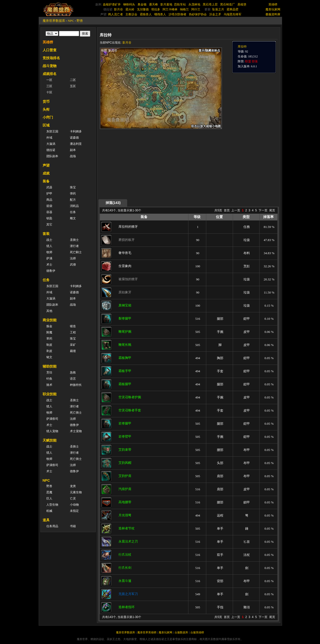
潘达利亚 (76, 144)
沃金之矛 (215, 14)
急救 (73, 372)
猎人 (49, 246)
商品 (49, 200)
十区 (49, 92)
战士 (49, 240)
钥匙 (49, 218)
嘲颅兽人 (160, 14)
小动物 (74, 505)
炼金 (49, 326)
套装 (46, 234)
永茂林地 (194, 4)
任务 (73, 212)
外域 (49, 138)
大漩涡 (51, 144)
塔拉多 (156, 9)
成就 (46, 173)
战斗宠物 (50, 66)
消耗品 (74, 206)
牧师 (49, 252)
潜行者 (74, 246)
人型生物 (52, 505)
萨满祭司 (52, 419)
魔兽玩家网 (273, 9)
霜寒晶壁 (233, 9)
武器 (49, 187)
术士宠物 (76, 431)
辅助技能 (50, 366)
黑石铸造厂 (228, 4)
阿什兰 (196, 9)
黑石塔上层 (210, 4)
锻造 (73, 326)
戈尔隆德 (143, 9)
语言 (73, 379)
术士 (49, 265)
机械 (49, 511)
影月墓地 (166, 4)
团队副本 (52, 156)
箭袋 (49, 206)
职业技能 (50, 394)
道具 (46, 520)
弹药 (73, 194)
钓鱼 (49, 379)
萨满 (49, 258)
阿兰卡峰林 (170, 9)
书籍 (73, 526)
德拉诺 (51, 150)
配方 (73, 200)
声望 (46, 165)
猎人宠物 (52, 431)
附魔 (49, 332)
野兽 (80, 21)
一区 (49, 80)
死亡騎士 (76, 252)
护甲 (49, 194)
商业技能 (50, 320)
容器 (49, 212)
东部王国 (52, 131)
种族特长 (76, 385)
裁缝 (73, 351)
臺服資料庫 (273, 14)
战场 (73, 156)
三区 (49, 86)
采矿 (73, 345)
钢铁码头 (129, 4)
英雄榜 (273, 4)
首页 (227, 210)
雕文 (73, 218)
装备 (46, 181)
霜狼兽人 (146, 14)
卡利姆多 (76, 131)
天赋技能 (50, 440)
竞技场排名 (51, 58)
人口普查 (50, 50)
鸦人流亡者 (116, 14)
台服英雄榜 (197, 632)
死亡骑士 (76, 413)
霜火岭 (130, 9)
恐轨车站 (180, 4)
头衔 (46, 109)
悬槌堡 (242, 4)
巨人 (49, 498)
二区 (73, 80)
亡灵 (73, 498)
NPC (71, 21)
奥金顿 (142, 4)
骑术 (49, 385)
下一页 (263, 210)
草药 (49, 339)
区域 (46, 125)
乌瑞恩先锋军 (233, 14)
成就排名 (50, 74)
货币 (46, 101)
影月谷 (118, 9)
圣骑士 (74, 240)
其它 (49, 224)
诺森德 (74, 138)
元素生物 (76, 492)
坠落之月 (218, 9)
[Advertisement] (146, 164)
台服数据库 (181, 632)
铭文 (49, 357)
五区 (73, 86)
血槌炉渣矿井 (112, 4)
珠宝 (73, 187)
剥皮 (49, 351)
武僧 (73, 265)
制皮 (49, 345)
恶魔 (49, 492)
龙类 (73, 486)
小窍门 (48, 117)
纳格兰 (184, 9)
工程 (73, 332)
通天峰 (153, 4)
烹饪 (49, 372)
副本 (73, 150)
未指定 (74, 511)
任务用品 (52, 526)
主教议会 (131, 14)
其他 (49, 311)
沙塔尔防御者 (177, 14)
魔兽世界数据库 (54, 21)
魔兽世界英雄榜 (147, 632)
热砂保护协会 (198, 14)
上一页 (236, 210)
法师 (73, 258)
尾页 (272, 210)
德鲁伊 (51, 271)
